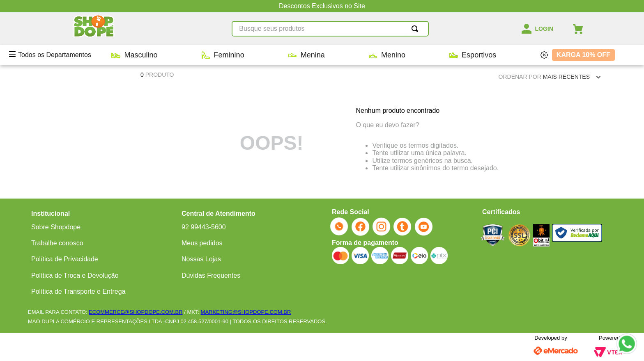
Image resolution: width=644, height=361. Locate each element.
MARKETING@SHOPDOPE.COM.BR (246, 312)
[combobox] (330, 29)
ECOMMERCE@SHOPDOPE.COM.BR (136, 312)
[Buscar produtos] (416, 29)
